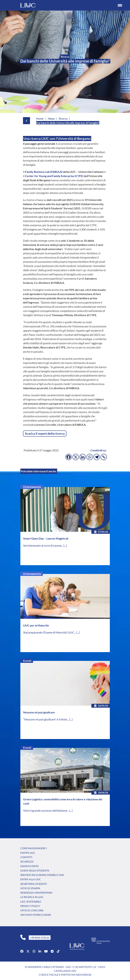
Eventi (27, 661)
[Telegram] (97, 457)
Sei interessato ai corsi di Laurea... (43, 545)
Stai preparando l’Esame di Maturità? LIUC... (50, 632)
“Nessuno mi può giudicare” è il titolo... (46, 719)
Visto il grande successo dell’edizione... (46, 810)
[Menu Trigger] (120, 5)
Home (40, 118)
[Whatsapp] (90, 457)
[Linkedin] (83, 457)
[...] (65, 545)
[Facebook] (69, 457)
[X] (76, 457)
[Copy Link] (104, 457)
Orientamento (32, 487)
